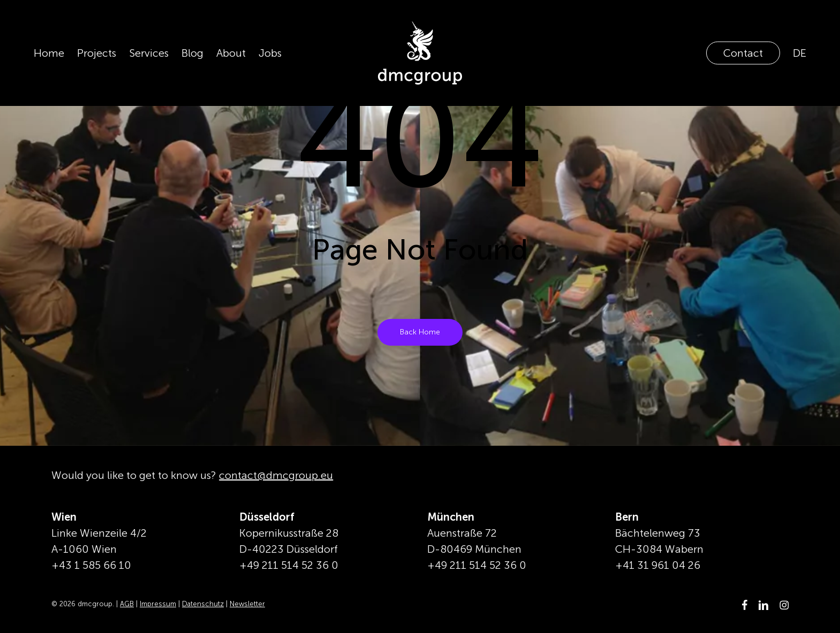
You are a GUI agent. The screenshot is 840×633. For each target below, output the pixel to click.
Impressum (158, 604)
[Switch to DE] (800, 53)
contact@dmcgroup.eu (276, 475)
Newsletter (247, 604)
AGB (127, 604)
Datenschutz (203, 604)
